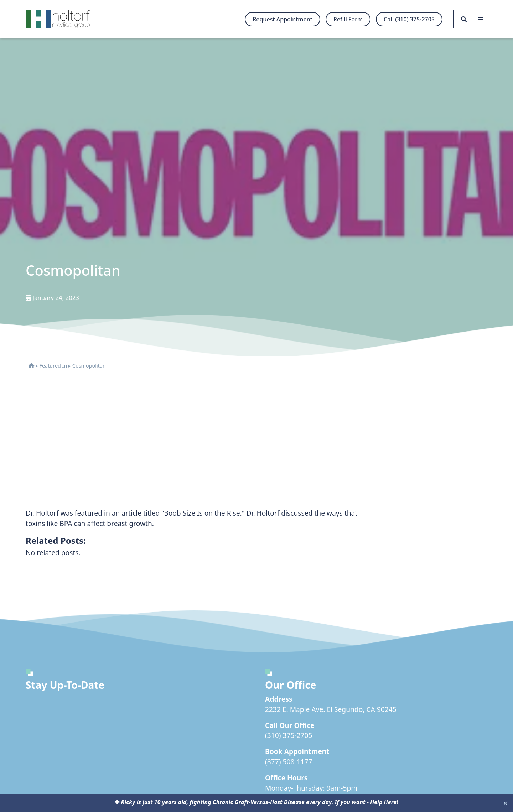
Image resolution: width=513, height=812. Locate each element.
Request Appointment (283, 19)
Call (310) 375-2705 (409, 19)
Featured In (53, 366)
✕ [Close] (505, 803)
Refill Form (348, 19)
